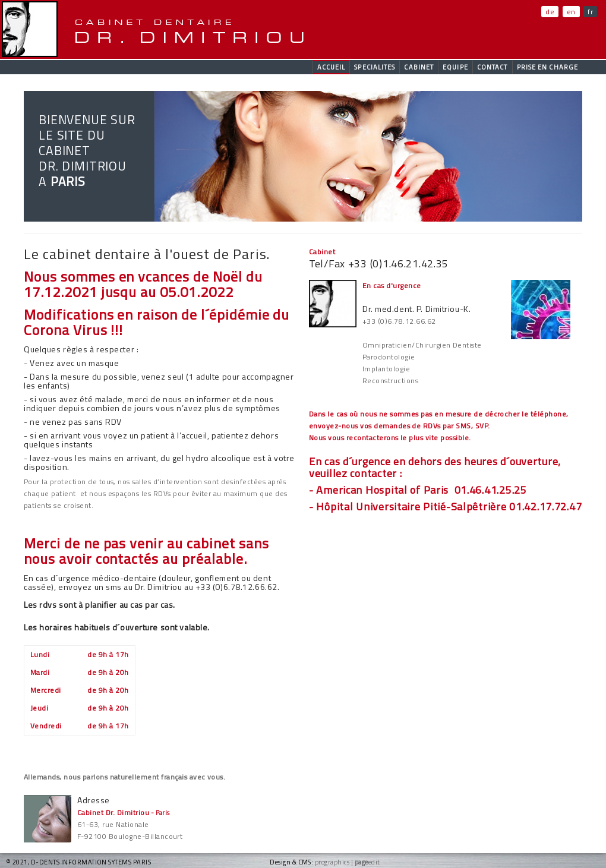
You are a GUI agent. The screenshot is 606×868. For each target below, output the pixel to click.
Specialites (375, 67)
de (550, 12)
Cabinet (419, 67)
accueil (332, 67)
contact (493, 67)
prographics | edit (348, 862)
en (571, 12)
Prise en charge (548, 67)
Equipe (455, 67)
